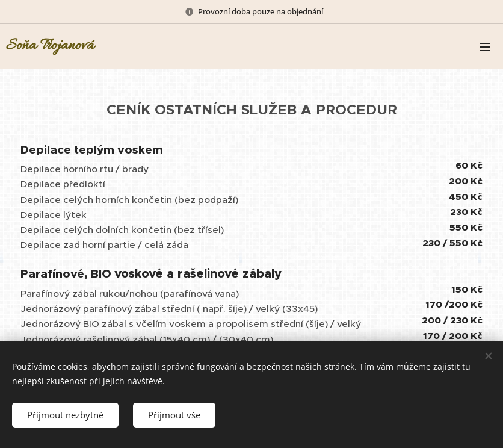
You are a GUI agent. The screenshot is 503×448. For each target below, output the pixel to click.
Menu (485, 47)
